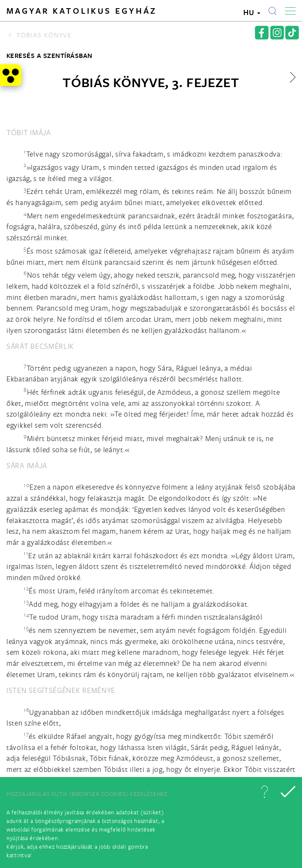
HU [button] (252, 12)
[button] (264, 792)
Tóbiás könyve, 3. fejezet (151, 82)
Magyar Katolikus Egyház (82, 11)
